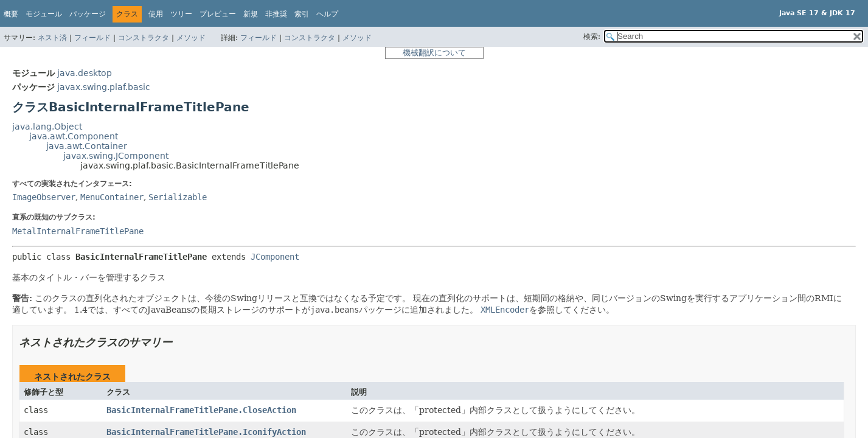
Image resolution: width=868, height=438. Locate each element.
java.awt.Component (74, 136)
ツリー (181, 14)
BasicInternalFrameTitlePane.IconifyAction (206, 432)
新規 (251, 14)
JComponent (275, 257)
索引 (302, 14)
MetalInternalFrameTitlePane (78, 231)
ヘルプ (327, 14)
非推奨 (276, 14)
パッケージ (88, 14)
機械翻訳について (434, 53)
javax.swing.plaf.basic (104, 87)
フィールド (92, 38)
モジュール (44, 14)
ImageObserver (44, 197)
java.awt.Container (87, 146)
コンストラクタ (144, 38)
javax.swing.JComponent (116, 156)
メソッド (191, 38)
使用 (156, 14)
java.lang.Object (47, 127)
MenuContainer (112, 197)
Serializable (178, 197)
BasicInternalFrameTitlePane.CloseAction (201, 410)
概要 (11, 14)
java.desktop (85, 73)
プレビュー (218, 14)
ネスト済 (52, 38)
